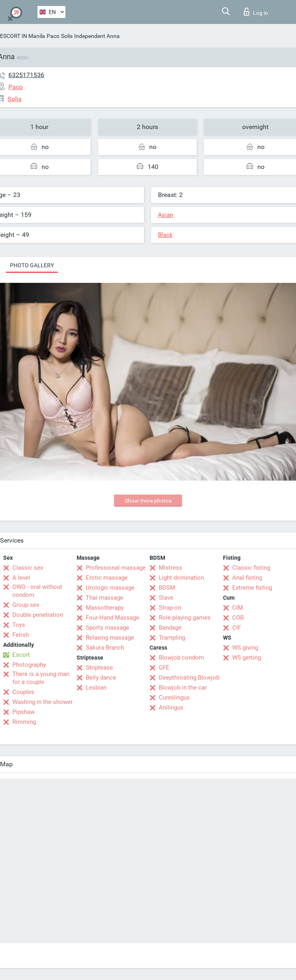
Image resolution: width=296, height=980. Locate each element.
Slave (166, 598)
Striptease (99, 668)
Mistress (171, 568)
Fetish (21, 635)
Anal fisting (247, 578)
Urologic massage (110, 588)
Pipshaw (24, 712)
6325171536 (26, 75)
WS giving (245, 648)
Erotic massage (107, 578)
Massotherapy (105, 608)
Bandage (170, 628)
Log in (256, 12)
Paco (53, 36)
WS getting (247, 658)
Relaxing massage (110, 638)
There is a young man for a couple (41, 678)
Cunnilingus (174, 698)
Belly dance (101, 678)
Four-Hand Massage (112, 618)
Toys (19, 625)
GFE (164, 668)
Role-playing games (185, 618)
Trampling (172, 638)
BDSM (167, 588)
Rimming (24, 722)
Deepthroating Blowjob (189, 678)
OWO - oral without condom (37, 591)
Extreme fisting (252, 588)
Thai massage (105, 598)
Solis (67, 36)
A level (21, 578)
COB (238, 618)
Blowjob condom (181, 658)
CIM (238, 608)
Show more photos (148, 501)
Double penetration (38, 615)
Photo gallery (32, 265)
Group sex (26, 605)
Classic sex (28, 568)
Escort (21, 655)
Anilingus (171, 708)
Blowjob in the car (183, 688)
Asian (166, 215)
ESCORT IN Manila (23, 36)
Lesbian (96, 688)
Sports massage (108, 628)
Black (165, 235)
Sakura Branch (105, 648)
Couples (23, 692)
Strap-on (170, 608)
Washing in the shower (42, 702)
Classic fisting (251, 568)
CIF (237, 628)
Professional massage (116, 568)
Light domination (181, 578)
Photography (29, 665)
